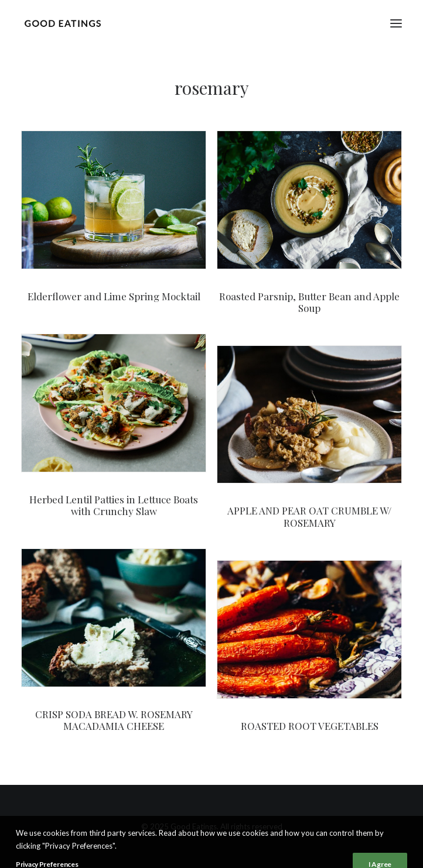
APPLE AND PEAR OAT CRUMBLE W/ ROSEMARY (309, 516)
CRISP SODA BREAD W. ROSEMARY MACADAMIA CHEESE (114, 720)
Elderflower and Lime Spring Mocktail (114, 296)
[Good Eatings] (62, 23)
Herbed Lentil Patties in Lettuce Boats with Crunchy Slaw (114, 505)
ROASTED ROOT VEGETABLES (310, 726)
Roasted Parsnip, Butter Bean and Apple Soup (309, 302)
